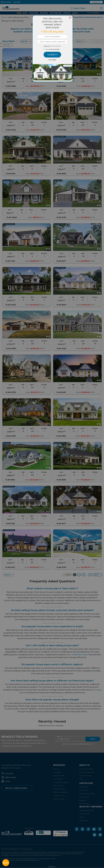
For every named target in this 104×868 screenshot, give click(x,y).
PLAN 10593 (68, 66)
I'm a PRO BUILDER (53, 49)
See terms (47, 46)
